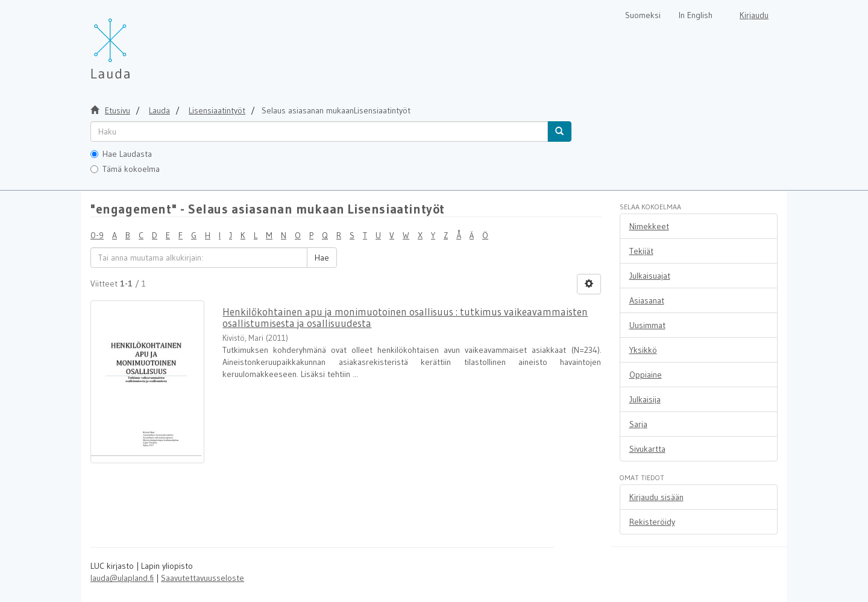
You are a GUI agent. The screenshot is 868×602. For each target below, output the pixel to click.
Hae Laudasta (121, 154)
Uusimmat (647, 325)
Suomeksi (643, 15)
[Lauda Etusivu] (136, 42)
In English (696, 15)
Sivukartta (647, 449)
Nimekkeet (649, 226)
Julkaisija (645, 399)
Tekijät (641, 251)
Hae (322, 258)
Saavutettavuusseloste (203, 578)
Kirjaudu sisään (656, 497)
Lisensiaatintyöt (217, 110)
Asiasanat (647, 300)
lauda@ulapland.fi (122, 578)
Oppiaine (646, 375)
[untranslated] (319, 131)
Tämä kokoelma (125, 169)
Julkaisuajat (650, 276)
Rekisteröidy (652, 522)
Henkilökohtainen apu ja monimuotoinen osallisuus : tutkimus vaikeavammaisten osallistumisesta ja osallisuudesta (405, 317)
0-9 (97, 235)
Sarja (638, 424)
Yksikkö (643, 350)
